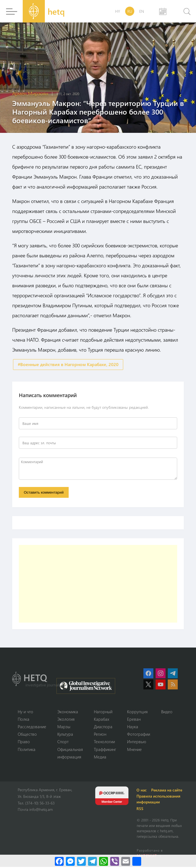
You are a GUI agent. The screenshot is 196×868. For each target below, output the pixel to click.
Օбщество (27, 735)
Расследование (32, 727)
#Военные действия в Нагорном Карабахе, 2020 (68, 365)
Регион (100, 735)
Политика (27, 750)
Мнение (134, 750)
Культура (65, 735)
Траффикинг (105, 750)
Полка (24, 720)
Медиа (100, 758)
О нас (142, 791)
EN (142, 11)
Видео (167, 712)
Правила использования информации (159, 800)
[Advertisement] (98, 584)
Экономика (68, 712)
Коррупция (137, 712)
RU (130, 11)
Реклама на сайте (167, 791)
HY (118, 11)
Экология (66, 720)
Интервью (137, 743)
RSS (141, 810)
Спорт (63, 743)
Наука (133, 727)
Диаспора (103, 727)
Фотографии (139, 735)
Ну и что (25, 712)
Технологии (104, 743)
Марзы (64, 727)
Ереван (134, 720)
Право (24, 743)
